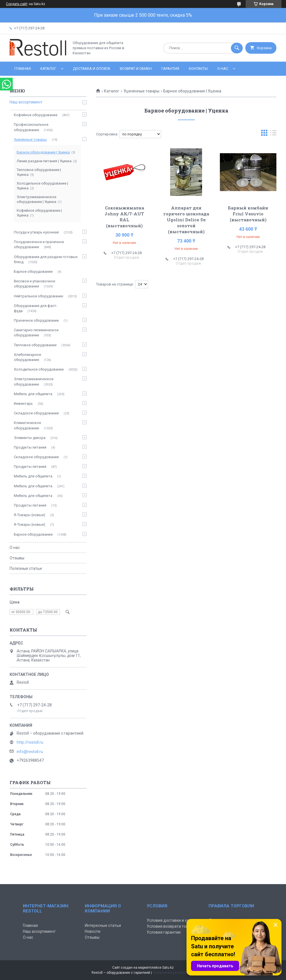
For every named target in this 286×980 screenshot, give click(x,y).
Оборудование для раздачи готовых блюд (46, 259)
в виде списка (273, 134)
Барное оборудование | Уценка (43, 152)
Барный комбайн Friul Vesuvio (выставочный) (248, 214)
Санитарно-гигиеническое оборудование (36, 333)
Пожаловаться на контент (174, 973)
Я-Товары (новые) (30, 515)
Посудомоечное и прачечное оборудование (39, 244)
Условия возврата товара (171, 926)
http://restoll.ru (30, 742)
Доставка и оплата (92, 69)
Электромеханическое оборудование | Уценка (36, 199)
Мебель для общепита (33, 394)
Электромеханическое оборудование (34, 381)
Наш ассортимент (26, 102)
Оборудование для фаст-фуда (36, 308)
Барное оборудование (33, 271)
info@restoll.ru (30, 752)
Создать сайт (17, 4)
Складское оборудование (36, 413)
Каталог (48, 69)
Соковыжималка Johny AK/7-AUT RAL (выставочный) (124, 217)
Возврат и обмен (136, 69)
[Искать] (237, 48)
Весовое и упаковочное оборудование (34, 284)
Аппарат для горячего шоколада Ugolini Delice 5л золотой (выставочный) (186, 220)
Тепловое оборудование (35, 345)
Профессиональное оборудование (31, 127)
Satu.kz (168, 968)
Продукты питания (30, 447)
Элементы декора (30, 438)
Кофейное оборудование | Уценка (39, 213)
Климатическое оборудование (27, 425)
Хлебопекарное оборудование (27, 357)
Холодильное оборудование (39, 369)
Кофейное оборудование (36, 115)
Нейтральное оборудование (38, 296)
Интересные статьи (103, 925)
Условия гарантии (164, 932)
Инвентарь (23, 404)
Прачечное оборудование (36, 320)
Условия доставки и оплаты (173, 920)
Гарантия (170, 69)
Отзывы (17, 558)
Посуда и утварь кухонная (36, 232)
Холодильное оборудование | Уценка (42, 186)
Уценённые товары (141, 91)
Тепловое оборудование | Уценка (39, 172)
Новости (93, 931)
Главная (23, 69)
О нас (223, 69)
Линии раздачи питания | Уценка (44, 161)
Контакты (198, 69)
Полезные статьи (26, 568)
